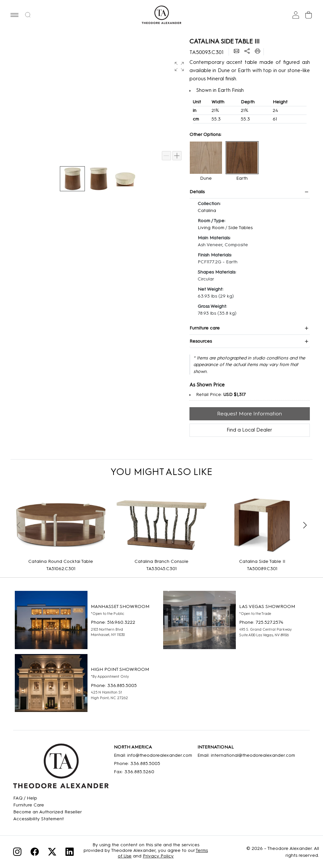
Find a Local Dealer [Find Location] (249, 430)
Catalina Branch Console (161, 561)
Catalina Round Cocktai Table (61, 561)
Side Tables (240, 228)
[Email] (236, 52)
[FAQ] (48, 798)
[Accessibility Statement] (48, 819)
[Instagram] (17, 853)
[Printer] (258, 52)
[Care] (48, 805)
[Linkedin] (70, 853)
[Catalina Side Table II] (262, 525)
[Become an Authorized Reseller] (48, 812)
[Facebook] (35, 853)
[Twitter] (52, 853)
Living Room (211, 228)
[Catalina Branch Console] (161, 525)
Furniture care (205, 328)
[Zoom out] (166, 156)
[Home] (61, 768)
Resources (201, 341)
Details (197, 192)
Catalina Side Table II (262, 561)
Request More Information (249, 414)
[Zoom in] (177, 156)
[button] (14, 15)
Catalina (207, 210)
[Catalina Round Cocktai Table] (61, 525)
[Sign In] (296, 15)
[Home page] (161, 15)
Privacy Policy (158, 856)
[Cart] (309, 15)
